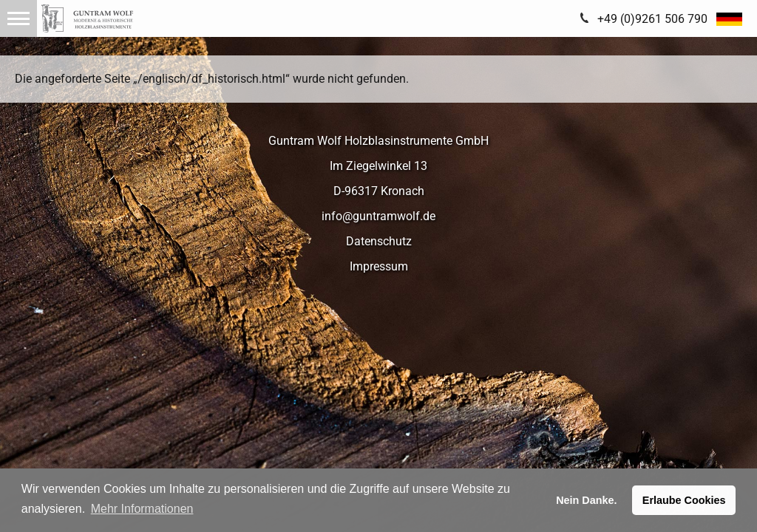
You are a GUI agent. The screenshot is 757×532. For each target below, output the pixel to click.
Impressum (379, 266)
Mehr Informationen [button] (142, 509)
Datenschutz (379, 241)
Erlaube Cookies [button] (684, 500)
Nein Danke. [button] (586, 500)
